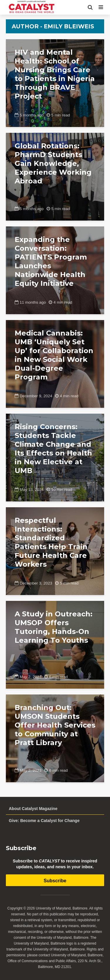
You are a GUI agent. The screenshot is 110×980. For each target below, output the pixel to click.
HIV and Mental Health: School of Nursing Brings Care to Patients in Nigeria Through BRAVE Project (55, 74)
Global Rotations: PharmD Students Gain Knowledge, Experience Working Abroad (53, 163)
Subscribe (55, 881)
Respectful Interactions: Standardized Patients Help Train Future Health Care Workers (51, 542)
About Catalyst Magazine (33, 809)
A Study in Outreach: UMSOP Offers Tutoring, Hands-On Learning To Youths (54, 627)
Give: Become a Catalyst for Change (44, 821)
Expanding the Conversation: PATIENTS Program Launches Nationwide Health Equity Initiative (51, 261)
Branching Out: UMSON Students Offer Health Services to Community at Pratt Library (55, 725)
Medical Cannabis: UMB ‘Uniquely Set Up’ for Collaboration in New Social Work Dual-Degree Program (54, 355)
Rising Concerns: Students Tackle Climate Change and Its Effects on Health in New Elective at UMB (53, 449)
